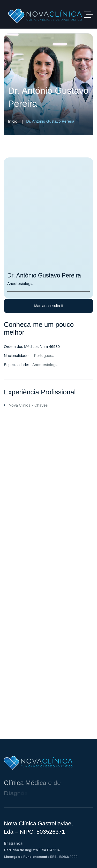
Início (15, 122)
